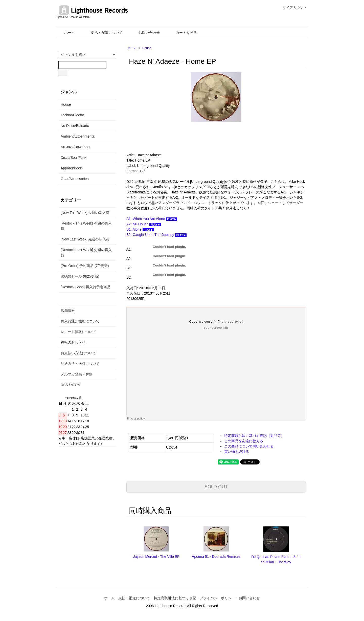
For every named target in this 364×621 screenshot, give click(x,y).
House (147, 48)
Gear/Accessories (75, 179)
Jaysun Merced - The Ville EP (156, 557)
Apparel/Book (71, 168)
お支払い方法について (78, 353)
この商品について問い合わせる (249, 446)
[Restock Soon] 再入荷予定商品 (86, 287)
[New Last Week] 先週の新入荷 (85, 239)
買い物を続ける (237, 452)
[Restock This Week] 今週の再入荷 (86, 226)
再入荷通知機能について (80, 321)
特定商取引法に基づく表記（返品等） (254, 436)
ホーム (66, 33)
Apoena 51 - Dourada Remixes (216, 557)
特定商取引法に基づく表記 (175, 598)
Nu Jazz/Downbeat (76, 147)
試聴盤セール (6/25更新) (80, 276)
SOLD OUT (216, 487)
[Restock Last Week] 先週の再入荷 (86, 252)
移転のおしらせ (73, 342)
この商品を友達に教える (244, 441)
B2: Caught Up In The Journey (156, 235)
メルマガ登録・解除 (77, 374)
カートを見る (183, 33)
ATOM (76, 385)
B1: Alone (140, 229)
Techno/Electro (72, 115)
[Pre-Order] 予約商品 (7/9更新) (85, 266)
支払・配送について (103, 33)
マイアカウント (292, 8)
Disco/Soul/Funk (74, 158)
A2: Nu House (144, 224)
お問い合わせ (145, 33)
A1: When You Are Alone (152, 219)
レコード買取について (78, 332)
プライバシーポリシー (217, 598)
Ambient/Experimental (78, 136)
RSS (64, 385)
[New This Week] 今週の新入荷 (85, 213)
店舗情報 (68, 310)
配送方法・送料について (80, 364)
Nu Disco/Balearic (75, 126)
